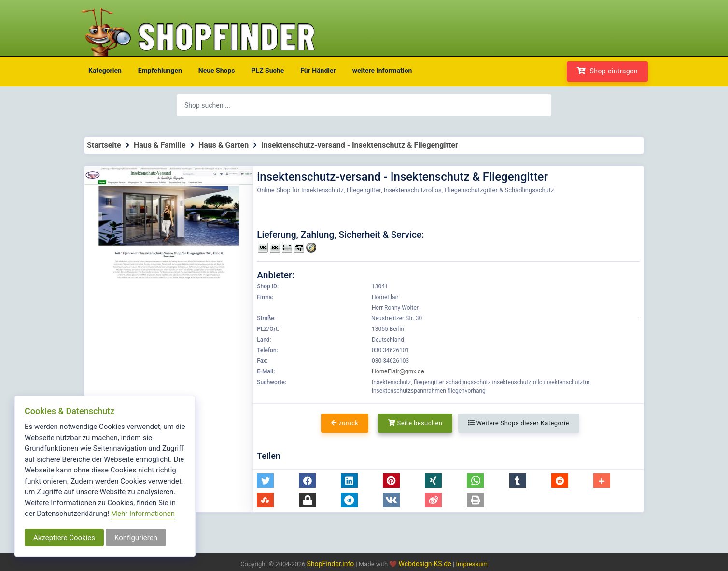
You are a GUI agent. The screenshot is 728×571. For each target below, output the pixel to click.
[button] (265, 481)
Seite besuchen (415, 423)
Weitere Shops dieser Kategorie (519, 423)
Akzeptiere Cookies (64, 538)
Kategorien (105, 71)
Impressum (471, 564)
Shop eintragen (607, 71)
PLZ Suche (268, 71)
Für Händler (318, 71)
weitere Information (382, 71)
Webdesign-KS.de (426, 564)
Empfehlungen (160, 71)
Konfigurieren (136, 538)
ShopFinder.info (331, 564)
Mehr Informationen (143, 514)
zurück (345, 423)
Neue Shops (217, 71)
